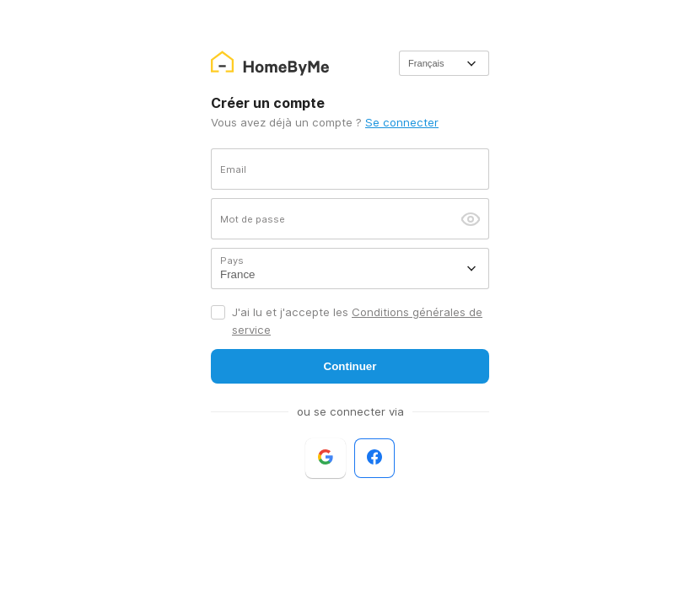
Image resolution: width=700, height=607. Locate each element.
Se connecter (402, 122)
